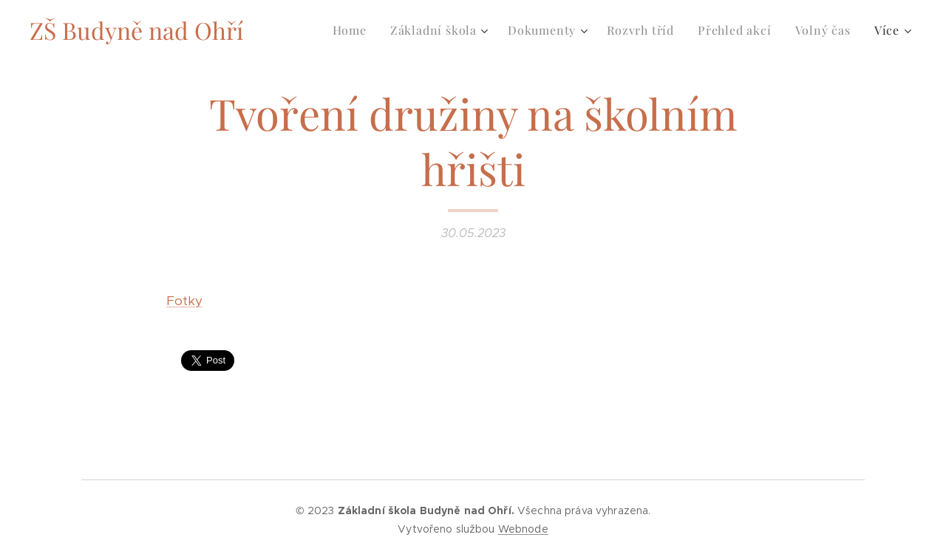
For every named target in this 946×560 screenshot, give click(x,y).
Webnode (523, 529)
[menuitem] (354, 30)
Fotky (184, 301)
